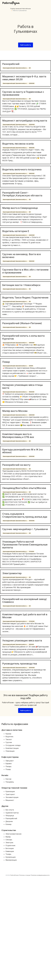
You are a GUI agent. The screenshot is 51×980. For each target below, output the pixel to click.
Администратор (12, 813)
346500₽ (32, 173)
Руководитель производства (20, 664)
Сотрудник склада (13, 745)
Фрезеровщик (11, 860)
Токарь (8, 854)
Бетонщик (10, 848)
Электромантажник (13, 834)
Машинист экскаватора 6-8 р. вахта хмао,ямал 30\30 (24, 78)
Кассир (8, 779)
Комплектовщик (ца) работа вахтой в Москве (25, 616)
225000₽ (32, 83)
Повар (6, 362)
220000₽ (32, 235)
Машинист (10, 800)
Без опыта (10, 810)
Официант (10, 761)
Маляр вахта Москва (15, 411)
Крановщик (10, 791)
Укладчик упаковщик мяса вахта (22, 641)
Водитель (9, 737)
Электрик (9, 843)
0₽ (30, 68)
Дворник (9, 821)
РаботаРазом (14, 875)
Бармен (9, 764)
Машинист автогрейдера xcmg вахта (25, 121)
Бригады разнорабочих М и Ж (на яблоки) (22, 451)
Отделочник (10, 845)
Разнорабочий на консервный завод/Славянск (25, 601)
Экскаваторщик (12, 797)
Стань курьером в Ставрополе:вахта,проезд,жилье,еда (25, 515)
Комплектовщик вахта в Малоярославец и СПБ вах (18, 436)
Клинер (8, 824)
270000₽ (32, 621)
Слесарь (9, 840)
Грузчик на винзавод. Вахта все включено (22, 256)
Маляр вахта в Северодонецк (20, 208)
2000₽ (31, 366)
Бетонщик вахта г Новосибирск (21, 285)
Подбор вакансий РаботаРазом (20, 9)
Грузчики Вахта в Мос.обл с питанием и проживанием (25, 271)
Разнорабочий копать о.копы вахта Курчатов (23, 337)
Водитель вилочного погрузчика (22, 169)
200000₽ (32, 668)
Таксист (9, 739)
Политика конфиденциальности (40, 875)
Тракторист (10, 794)
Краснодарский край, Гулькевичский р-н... (15, 68)
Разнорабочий (11, 64)
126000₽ (32, 261)
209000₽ (32, 125)
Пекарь (8, 766)
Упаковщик (10, 751)
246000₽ (32, 415)
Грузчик (9, 742)
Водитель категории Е (16, 231)
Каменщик (10, 851)
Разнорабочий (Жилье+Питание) (22, 323)
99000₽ (31, 644)
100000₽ (32, 521)
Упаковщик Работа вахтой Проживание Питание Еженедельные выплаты (25, 545)
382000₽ (32, 148)
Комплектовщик (12, 748)
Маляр (8, 837)
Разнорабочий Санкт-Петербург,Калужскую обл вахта (22, 194)
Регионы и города (25, 875)
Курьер (8, 734)
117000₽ (31, 552)
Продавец (10, 782)
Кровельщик (11, 857)
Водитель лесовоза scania (18, 144)
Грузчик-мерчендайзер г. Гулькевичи (25, 529)
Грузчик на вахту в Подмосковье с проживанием (23, 93)
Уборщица (10, 816)
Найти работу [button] (26, 45)
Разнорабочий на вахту (16, 465)
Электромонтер (12, 573)
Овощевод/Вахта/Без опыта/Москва (24, 488)
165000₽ (32, 392)
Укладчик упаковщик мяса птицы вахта (22, 386)
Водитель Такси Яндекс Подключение (25, 298)
